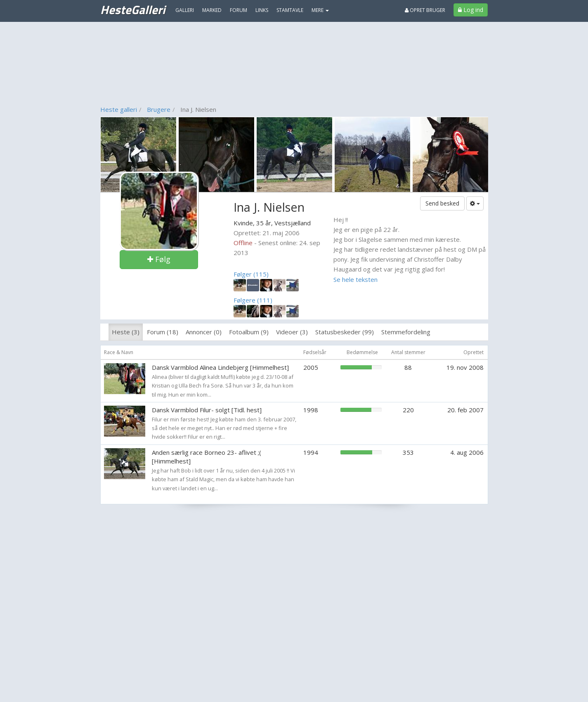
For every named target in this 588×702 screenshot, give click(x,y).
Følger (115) (251, 274)
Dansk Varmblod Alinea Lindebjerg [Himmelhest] (220, 367)
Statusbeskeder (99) (345, 332)
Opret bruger (425, 10)
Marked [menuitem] (212, 10)
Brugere (159, 109)
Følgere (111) (253, 300)
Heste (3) (126, 332)
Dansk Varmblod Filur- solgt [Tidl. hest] (207, 410)
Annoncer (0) (204, 332)
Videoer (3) (292, 332)
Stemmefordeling (406, 332)
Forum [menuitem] (239, 10)
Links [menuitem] (262, 10)
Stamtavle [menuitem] (290, 10)
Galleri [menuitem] (185, 10)
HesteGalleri (133, 9)
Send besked (442, 203)
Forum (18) (163, 332)
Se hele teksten (355, 279)
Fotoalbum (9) (249, 332)
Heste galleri (119, 109)
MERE (320, 10)
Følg (159, 259)
